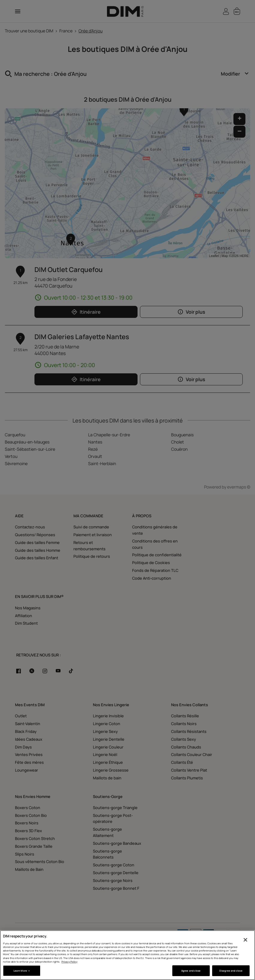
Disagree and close (231, 971)
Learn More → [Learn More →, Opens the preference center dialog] (22, 971)
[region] (127, 955)
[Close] (245, 940)
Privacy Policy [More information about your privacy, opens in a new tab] (69, 962)
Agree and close (191, 971)
